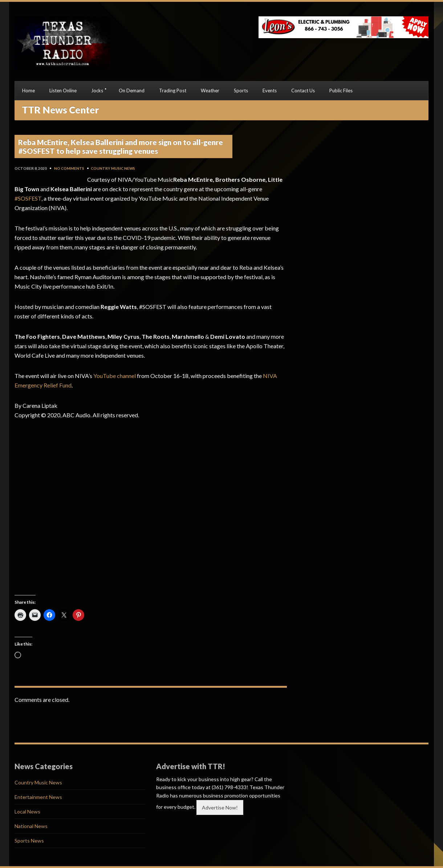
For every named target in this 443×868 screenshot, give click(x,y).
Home (29, 91)
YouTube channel (115, 376)
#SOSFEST (28, 198)
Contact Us (303, 91)
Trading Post (173, 91)
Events (270, 91)
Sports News (29, 841)
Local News (27, 811)
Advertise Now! (220, 807)
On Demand (132, 91)
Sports (241, 91)
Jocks (97, 91)
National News (31, 826)
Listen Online (63, 91)
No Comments (69, 168)
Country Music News (113, 168)
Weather (210, 91)
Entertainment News (38, 797)
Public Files (341, 91)
